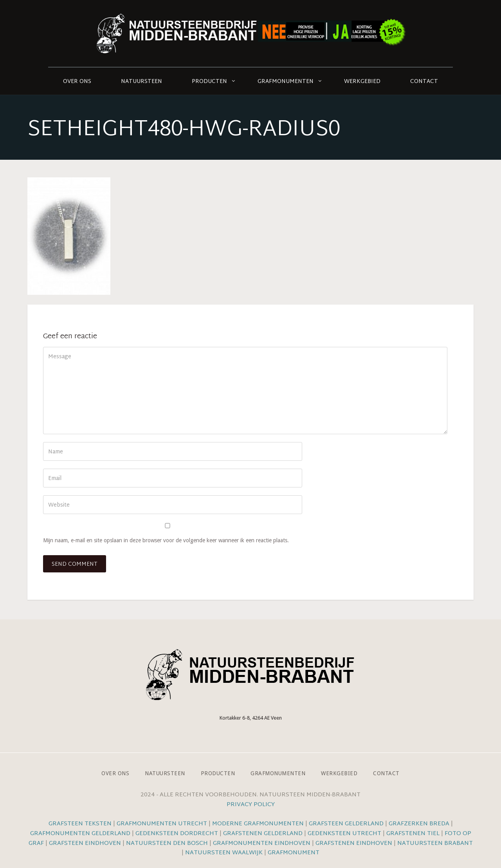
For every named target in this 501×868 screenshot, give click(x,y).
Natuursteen (141, 82)
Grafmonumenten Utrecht (162, 824)
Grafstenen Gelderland (263, 834)
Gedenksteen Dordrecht (177, 834)
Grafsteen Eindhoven (85, 844)
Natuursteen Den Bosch (167, 844)
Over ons (77, 82)
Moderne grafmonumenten (258, 824)
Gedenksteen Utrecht (345, 834)
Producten (209, 82)
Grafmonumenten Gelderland (80, 834)
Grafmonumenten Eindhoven (262, 844)
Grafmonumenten (286, 82)
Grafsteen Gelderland (346, 824)
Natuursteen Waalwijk (224, 853)
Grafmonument (294, 853)
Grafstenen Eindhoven (354, 844)
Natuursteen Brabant (435, 844)
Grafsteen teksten (80, 824)
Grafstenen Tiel (413, 834)
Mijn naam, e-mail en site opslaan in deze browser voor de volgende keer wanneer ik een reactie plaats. (166, 540)
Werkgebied (362, 82)
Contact (424, 82)
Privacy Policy (251, 805)
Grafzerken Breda (419, 824)
